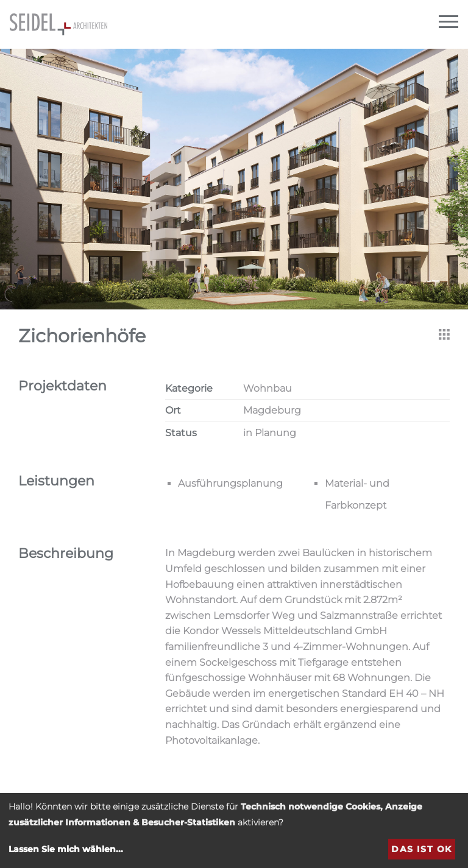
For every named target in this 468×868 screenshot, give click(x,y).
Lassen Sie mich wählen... (66, 849)
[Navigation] (448, 22)
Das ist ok (421, 849)
